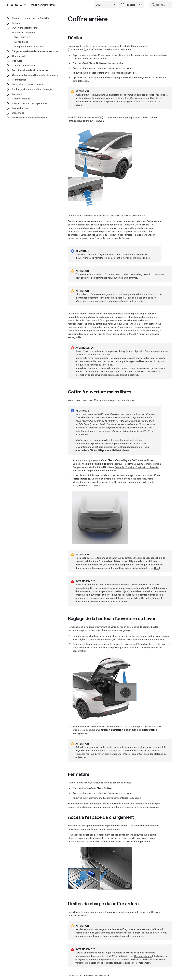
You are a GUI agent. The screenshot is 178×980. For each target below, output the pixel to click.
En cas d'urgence (21, 108)
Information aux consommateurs (29, 118)
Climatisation (19, 80)
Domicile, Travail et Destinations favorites (137, 467)
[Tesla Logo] (16, 5)
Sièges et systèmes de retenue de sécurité (35, 51)
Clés (157, 568)
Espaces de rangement (24, 32)
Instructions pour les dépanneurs (30, 103)
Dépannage (18, 113)
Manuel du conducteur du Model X (31, 18)
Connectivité (19, 56)
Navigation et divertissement (27, 84)
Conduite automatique (24, 65)
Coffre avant (21, 42)
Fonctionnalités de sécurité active (30, 70)
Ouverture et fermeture (24, 28)
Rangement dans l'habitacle (29, 47)
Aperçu (16, 23)
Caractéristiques (143, 956)
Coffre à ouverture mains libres (89, 59)
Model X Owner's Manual (44, 5)
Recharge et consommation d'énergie (32, 89)
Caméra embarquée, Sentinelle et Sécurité (35, 75)
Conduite (17, 61)
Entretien (17, 94)
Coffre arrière (22, 37)
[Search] (161, 5)
